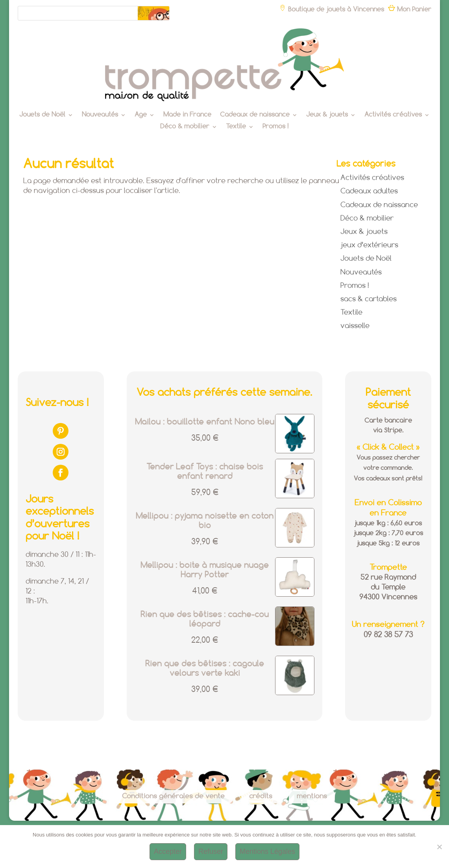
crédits (261, 797)
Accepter (168, 851)
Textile (236, 127)
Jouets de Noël (42, 115)
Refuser (211, 851)
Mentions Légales (267, 851)
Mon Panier (410, 10)
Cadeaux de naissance (255, 115)
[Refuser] (439, 847)
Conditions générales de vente (173, 797)
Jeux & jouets (327, 115)
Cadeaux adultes (369, 191)
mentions (312, 797)
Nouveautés (100, 115)
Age (141, 115)
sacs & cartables (369, 299)
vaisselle (355, 326)
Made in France (187, 115)
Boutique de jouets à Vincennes (332, 10)
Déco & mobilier (185, 127)
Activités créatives (393, 115)
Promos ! (275, 127)
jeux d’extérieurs (369, 245)
